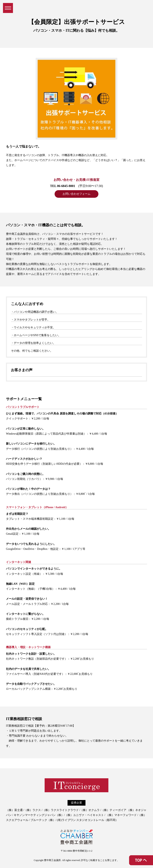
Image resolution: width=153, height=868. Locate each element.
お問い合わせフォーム (76, 194)
